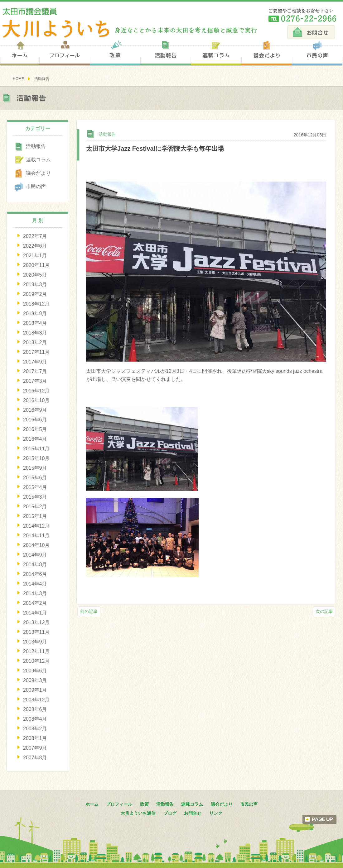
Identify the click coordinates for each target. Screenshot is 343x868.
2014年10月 (36, 545)
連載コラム (216, 52)
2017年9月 (35, 362)
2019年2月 (35, 294)
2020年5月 (35, 275)
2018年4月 (35, 323)
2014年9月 (35, 555)
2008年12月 (36, 700)
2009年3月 (35, 680)
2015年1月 (35, 516)
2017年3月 (35, 381)
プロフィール (65, 52)
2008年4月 (35, 719)
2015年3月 (35, 497)
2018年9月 (35, 313)
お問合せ (311, 32)
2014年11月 (36, 536)
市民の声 (317, 52)
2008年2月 (35, 729)
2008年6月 (35, 709)
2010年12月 (36, 661)
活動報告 (166, 52)
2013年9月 (35, 642)
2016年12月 (36, 391)
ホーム (20, 52)
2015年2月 (35, 507)
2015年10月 (36, 458)
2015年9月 (35, 468)
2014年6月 (35, 574)
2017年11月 (36, 352)
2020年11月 (36, 265)
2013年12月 (36, 622)
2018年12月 (36, 304)
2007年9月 (35, 748)
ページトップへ (320, 819)
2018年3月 (35, 333)
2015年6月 (35, 478)
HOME (18, 79)
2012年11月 (36, 651)
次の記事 (324, 611)
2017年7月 (35, 371)
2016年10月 (36, 400)
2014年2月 (35, 603)
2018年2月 (35, 342)
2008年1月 (35, 738)
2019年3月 (35, 285)
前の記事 (89, 611)
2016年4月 (35, 439)
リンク (216, 813)
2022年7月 (35, 236)
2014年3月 (35, 593)
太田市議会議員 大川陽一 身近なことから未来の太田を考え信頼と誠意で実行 (129, 23)
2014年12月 (36, 526)
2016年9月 (35, 410)
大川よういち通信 (138, 813)
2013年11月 (36, 632)
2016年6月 (35, 420)
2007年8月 (35, 758)
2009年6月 (35, 671)
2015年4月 (35, 487)
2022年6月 (35, 246)
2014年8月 (35, 564)
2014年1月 (35, 613)
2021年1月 (35, 256)
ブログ (170, 813)
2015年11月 (36, 449)
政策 (115, 52)
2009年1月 (35, 690)
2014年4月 (35, 584)
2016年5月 (35, 429)
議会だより (267, 52)
